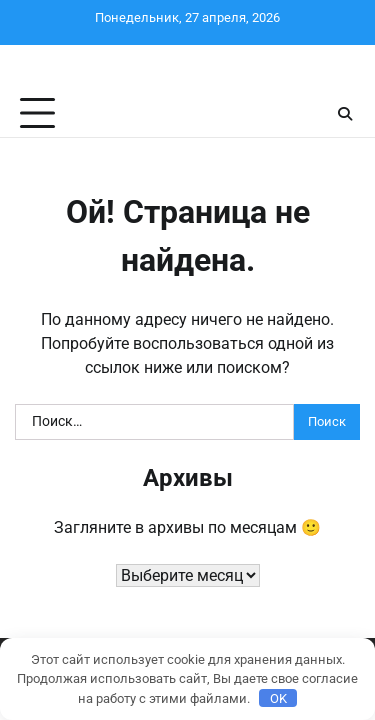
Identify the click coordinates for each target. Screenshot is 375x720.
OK (278, 698)
